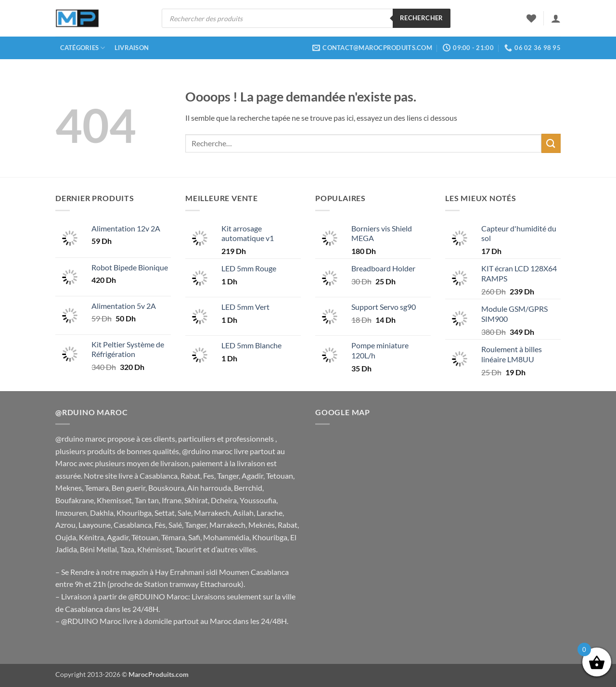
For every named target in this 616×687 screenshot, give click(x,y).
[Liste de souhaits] (531, 18)
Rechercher (422, 18)
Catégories (83, 48)
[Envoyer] (551, 143)
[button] (556, 18)
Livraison (132, 48)
